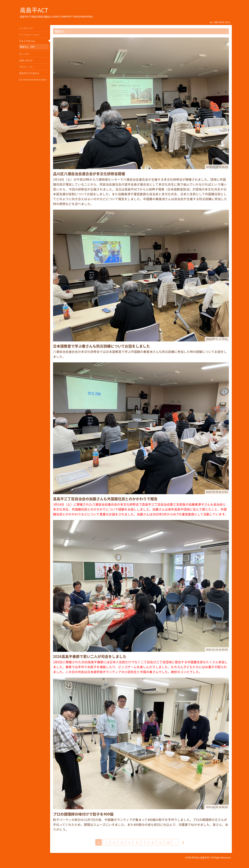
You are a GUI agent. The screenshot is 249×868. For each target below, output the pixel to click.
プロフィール (26, 67)
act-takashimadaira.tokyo (33, 79)
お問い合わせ (26, 60)
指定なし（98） (28, 47)
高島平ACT (34, 10)
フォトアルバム (27, 41)
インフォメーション (29, 35)
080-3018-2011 (222, 22)
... (175, 843)
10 (168, 843)
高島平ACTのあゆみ (29, 73)
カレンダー (25, 54)
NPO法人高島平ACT (201, 857)
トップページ (26, 28)
